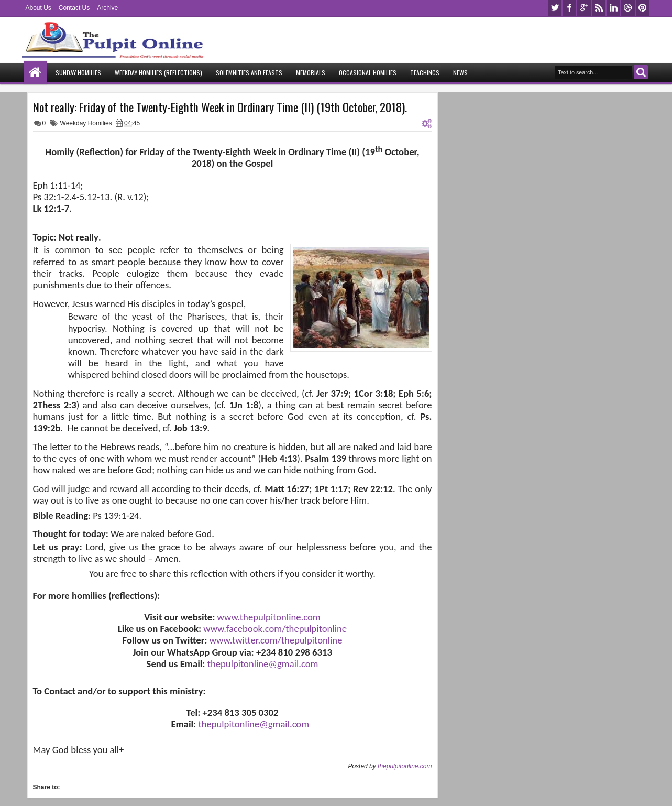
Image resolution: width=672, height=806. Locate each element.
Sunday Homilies (78, 73)
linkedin (613, 8)
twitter (555, 8)
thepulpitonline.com (405, 766)
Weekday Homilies (86, 123)
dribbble (628, 8)
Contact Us (74, 8)
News (460, 73)
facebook (569, 8)
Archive (107, 8)
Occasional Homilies (368, 73)
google (584, 8)
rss (599, 8)
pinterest (643, 8)
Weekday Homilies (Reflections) (158, 73)
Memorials (311, 73)
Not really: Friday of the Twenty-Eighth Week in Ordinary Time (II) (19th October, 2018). (220, 107)
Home (35, 73)
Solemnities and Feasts (249, 73)
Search (641, 72)
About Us (38, 8)
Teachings (425, 73)
